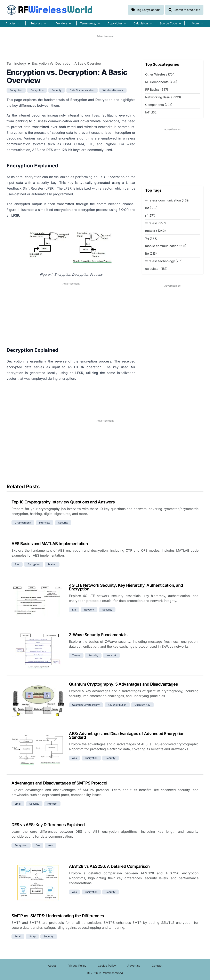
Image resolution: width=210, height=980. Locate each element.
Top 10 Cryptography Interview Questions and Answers (63, 502)
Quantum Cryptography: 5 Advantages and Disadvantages (123, 684)
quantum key (142, 705)
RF (50, 10)
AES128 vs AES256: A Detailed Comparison (109, 866)
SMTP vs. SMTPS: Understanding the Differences (58, 916)
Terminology (16, 63)
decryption (37, 90)
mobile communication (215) (166, 246)
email (18, 804)
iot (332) (151, 208)
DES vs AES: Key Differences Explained (48, 825)
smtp (32, 936)
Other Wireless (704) (160, 74)
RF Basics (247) (157, 90)
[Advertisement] (105, 47)
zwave (76, 655)
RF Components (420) (161, 82)
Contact (157, 966)
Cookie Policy (107, 966)
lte (74, 610)
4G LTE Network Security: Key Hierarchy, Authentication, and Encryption (126, 587)
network (89, 610)
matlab (52, 564)
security (57, 90)
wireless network (113, 90)
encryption (16, 90)
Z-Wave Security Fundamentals (98, 635)
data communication (82, 90)
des (38, 845)
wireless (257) (155, 223)
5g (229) (151, 238)
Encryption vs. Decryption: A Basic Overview (67, 63)
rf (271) (150, 216)
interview (45, 523)
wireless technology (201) (164, 261)
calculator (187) (156, 269)
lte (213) (151, 253)
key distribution (117, 705)
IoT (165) (151, 112)
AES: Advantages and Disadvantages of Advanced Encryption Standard (127, 735)
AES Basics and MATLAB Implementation (50, 544)
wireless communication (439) (167, 200)
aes (17, 564)
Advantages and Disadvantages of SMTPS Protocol (59, 783)
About (52, 966)
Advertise (134, 966)
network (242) (155, 231)
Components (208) (159, 105)
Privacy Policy (77, 966)
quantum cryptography (86, 705)
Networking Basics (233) (163, 97)
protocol (52, 804)
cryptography (23, 523)
